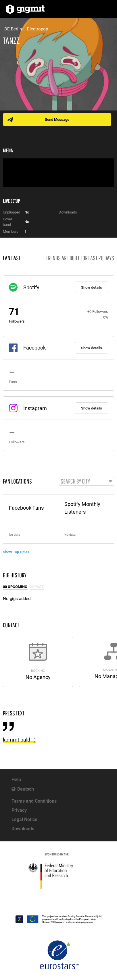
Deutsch (26, 789)
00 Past (37, 587)
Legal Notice (24, 819)
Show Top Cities (16, 552)
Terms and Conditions (34, 801)
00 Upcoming (16, 587)
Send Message (57, 120)
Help (16, 780)
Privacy (19, 810)
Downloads (23, 829)
